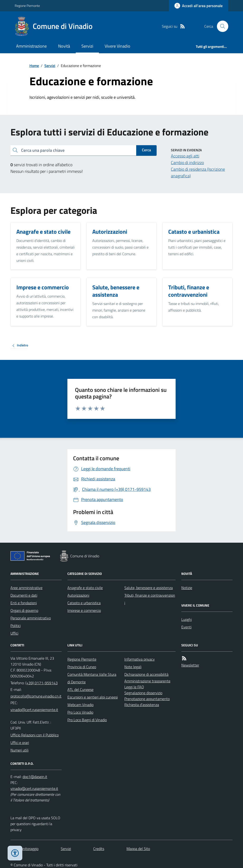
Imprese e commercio (84, 610)
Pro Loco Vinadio (80, 712)
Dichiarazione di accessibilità (146, 674)
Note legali (133, 667)
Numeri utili (19, 750)
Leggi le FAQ (134, 687)
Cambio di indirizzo (187, 163)
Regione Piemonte (27, 6)
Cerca (146, 150)
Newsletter (190, 665)
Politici (16, 626)
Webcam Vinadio (80, 705)
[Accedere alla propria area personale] (199, 6)
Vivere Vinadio (117, 46)
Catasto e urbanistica (84, 603)
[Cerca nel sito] (221, 26)
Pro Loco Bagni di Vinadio (87, 720)
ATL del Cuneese (80, 689)
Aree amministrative (26, 588)
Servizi (87, 46)
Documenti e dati (24, 595)
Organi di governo (24, 610)
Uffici (14, 633)
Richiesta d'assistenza (142, 705)
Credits (99, 849)
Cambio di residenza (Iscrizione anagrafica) (198, 172)
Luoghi (187, 619)
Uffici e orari (20, 743)
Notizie (187, 588)
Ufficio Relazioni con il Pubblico (35, 735)
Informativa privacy (140, 659)
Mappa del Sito (138, 849)
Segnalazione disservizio (143, 693)
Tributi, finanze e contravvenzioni (150, 599)
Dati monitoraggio (24, 849)
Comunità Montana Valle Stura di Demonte (92, 678)
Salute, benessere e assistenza (149, 588)
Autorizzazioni (78, 595)
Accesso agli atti (185, 156)
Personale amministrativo (31, 618)
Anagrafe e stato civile (85, 588)
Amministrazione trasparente (147, 681)
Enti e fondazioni (24, 603)
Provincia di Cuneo (82, 667)
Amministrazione (31, 46)
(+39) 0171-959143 (42, 683)
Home (34, 66)
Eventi (186, 627)
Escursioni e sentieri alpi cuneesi (93, 697)
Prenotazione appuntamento (147, 699)
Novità (64, 46)
